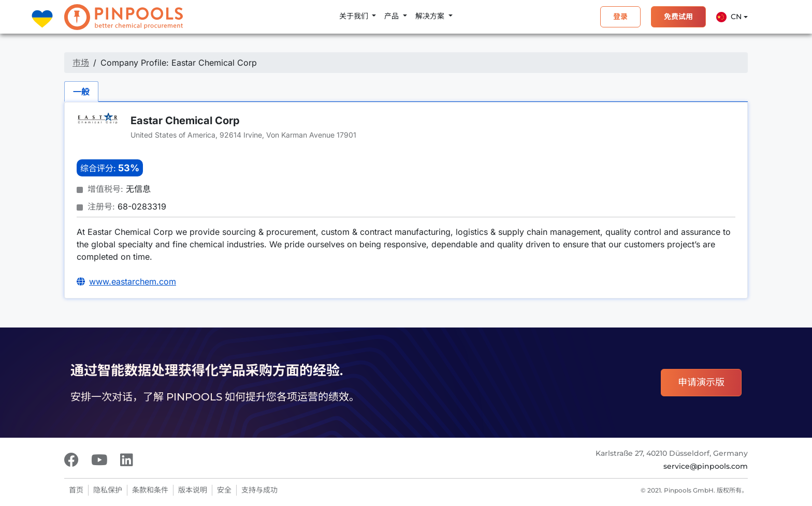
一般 (81, 92)
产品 (393, 16)
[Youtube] (99, 460)
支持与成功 (259, 490)
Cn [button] (729, 17)
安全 (224, 490)
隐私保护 (108, 490)
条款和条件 (150, 490)
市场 (81, 63)
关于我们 (355, 16)
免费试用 (678, 17)
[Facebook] (71, 460)
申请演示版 (701, 382)
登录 (620, 17)
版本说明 (193, 490)
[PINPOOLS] (124, 17)
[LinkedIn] (127, 460)
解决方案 (431, 16)
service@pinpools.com (706, 466)
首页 (76, 490)
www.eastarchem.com (133, 281)
